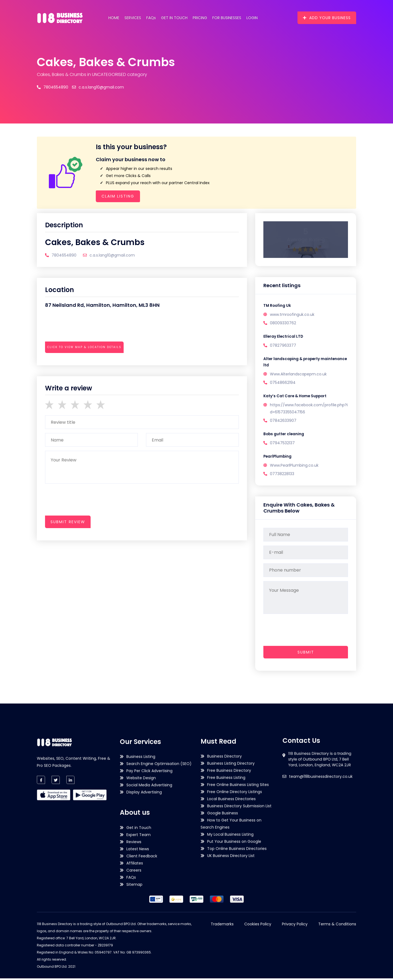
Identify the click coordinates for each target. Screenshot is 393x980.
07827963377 (283, 346)
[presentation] (87, 362)
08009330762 (283, 323)
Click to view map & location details (84, 347)
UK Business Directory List (231, 976)
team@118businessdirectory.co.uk (321, 820)
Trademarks (222, 926)
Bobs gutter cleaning (285, 435)
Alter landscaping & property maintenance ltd (293, 363)
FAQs (151, 18)
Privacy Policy (295, 926)
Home (114, 18)
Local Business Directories (231, 919)
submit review (68, 522)
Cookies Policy (258, 926)
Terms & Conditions (337, 926)
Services (133, 18)
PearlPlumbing (278, 458)
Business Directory (224, 876)
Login (252, 18)
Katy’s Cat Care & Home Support (296, 397)
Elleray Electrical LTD (284, 337)
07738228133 (282, 476)
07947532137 (282, 445)
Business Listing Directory (231, 883)
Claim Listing (118, 196)
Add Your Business (327, 18)
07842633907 (283, 422)
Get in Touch (174, 18)
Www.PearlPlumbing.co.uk (294, 467)
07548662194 (283, 384)
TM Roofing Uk (278, 306)
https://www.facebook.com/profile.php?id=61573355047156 (309, 410)
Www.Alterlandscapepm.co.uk (298, 375)
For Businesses (227, 18)
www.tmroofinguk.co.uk (292, 315)
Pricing (200, 18)
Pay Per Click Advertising (149, 918)
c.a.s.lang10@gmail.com (98, 87)
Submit (306, 654)
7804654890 (53, 87)
